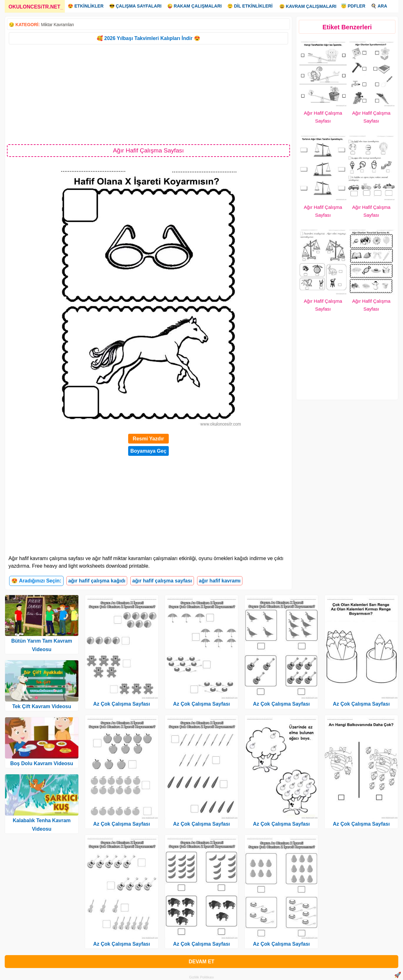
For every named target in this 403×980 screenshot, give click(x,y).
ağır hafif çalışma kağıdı (97, 581)
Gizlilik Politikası (202, 977)
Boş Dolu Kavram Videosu (42, 763)
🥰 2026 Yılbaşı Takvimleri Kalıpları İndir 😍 (148, 38)
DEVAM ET (201, 962)
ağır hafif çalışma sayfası (162, 581)
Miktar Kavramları (57, 25)
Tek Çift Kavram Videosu (42, 706)
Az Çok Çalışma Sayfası (122, 704)
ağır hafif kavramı (220, 581)
